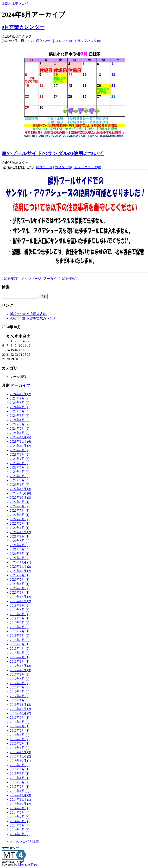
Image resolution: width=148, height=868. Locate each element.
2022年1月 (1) (20, 528)
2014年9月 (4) (20, 808)
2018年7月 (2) (20, 636)
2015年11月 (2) (20, 756)
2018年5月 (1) (20, 644)
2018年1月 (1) (20, 661)
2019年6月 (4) (20, 614)
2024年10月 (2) (21, 394)
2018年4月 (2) (20, 649)
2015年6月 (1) (20, 769)
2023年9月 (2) (20, 450)
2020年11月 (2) (20, 567)
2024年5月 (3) (20, 416)
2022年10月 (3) (21, 498)
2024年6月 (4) (20, 411)
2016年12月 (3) (21, 705)
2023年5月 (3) (20, 467)
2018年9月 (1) (20, 631)
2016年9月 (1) (20, 718)
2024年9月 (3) (20, 398)
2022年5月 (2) (20, 519)
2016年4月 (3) (20, 735)
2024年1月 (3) (20, 433)
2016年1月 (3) (20, 748)
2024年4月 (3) (20, 420)
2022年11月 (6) (20, 493)
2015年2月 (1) (20, 787)
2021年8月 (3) (20, 541)
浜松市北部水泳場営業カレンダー (35, 318)
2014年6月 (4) (20, 821)
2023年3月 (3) (20, 476)
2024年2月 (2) (20, 429)
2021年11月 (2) (20, 532)
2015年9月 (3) (20, 765)
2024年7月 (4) (20, 407)
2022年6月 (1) (20, 515)
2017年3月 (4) (20, 692)
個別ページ (44, 41)
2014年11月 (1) (20, 800)
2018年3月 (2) (20, 653)
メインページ (31, 279)
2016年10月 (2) (21, 713)
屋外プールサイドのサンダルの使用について (53, 153)
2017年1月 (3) (20, 700)
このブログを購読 (26, 842)
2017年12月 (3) (21, 666)
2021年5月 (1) (20, 554)
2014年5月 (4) (20, 825)
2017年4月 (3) (20, 687)
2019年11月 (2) (20, 601)
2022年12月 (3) (21, 489)
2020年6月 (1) (20, 575)
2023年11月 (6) (20, 441)
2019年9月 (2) (20, 605)
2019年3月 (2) (20, 623)
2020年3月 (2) (20, 588)
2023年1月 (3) (20, 485)
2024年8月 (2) (20, 403)
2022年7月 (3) (20, 511)
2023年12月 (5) (21, 437)
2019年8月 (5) (20, 610)
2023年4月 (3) (20, 472)
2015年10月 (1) (21, 761)
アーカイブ (52, 279)
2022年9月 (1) (20, 502)
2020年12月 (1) (21, 562)
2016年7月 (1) (20, 726)
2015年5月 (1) (20, 774)
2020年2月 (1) (20, 592)
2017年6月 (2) (20, 683)
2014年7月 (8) (20, 817)
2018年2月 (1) (20, 657)
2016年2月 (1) (20, 743)
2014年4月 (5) (20, 830)
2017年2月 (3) (20, 696)
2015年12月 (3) (21, 752)
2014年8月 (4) (20, 812)
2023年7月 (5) (20, 459)
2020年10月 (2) (21, 571)
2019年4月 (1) (20, 618)
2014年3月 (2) (20, 834)
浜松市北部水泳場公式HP (28, 314)
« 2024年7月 (10, 279)
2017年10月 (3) (21, 670)
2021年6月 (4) (20, 549)
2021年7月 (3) (20, 545)
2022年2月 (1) (20, 523)
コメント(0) (63, 41)
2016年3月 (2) (20, 739)
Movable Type (28, 864)
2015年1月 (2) (20, 791)
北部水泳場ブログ (15, 4)
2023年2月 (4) (20, 480)
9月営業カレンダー (23, 27)
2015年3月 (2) (20, 782)
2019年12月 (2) (21, 597)
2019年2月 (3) (20, 627)
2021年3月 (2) (20, 558)
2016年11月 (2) (20, 709)
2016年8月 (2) (20, 722)
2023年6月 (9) (20, 463)
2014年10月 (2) (21, 804)
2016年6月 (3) (20, 730)
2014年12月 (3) (21, 795)
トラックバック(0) (88, 41)
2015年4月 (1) (20, 778)
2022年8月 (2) (20, 506)
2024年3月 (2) (20, 424)
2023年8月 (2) (20, 454)
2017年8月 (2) (20, 679)
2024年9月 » (71, 279)
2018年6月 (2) (20, 640)
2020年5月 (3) (20, 580)
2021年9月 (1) (20, 536)
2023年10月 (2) (21, 446)
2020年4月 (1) (20, 584)
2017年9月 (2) (20, 674)
